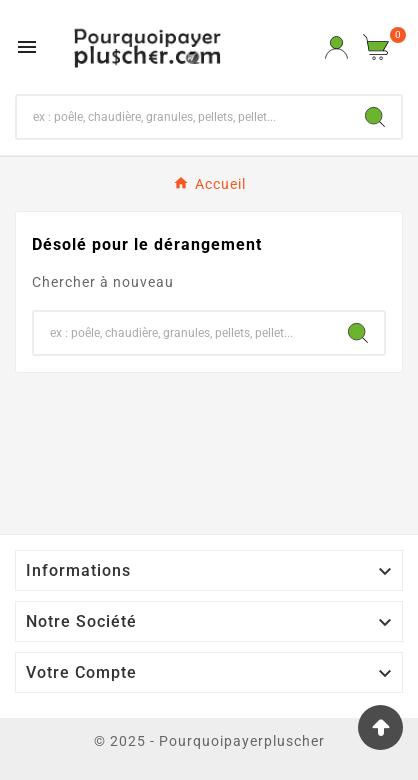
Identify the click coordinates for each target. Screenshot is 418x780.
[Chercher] (183, 117)
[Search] (375, 117)
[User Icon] (336, 47)
